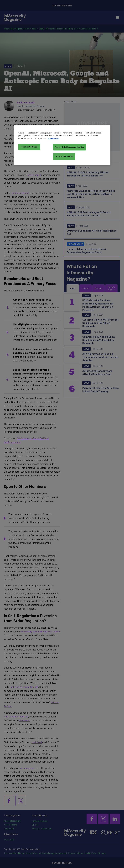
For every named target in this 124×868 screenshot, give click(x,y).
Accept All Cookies (64, 156)
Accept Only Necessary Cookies (70, 147)
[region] (62, 145)
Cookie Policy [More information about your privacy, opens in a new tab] (54, 138)
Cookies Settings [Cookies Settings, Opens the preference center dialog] (29, 147)
